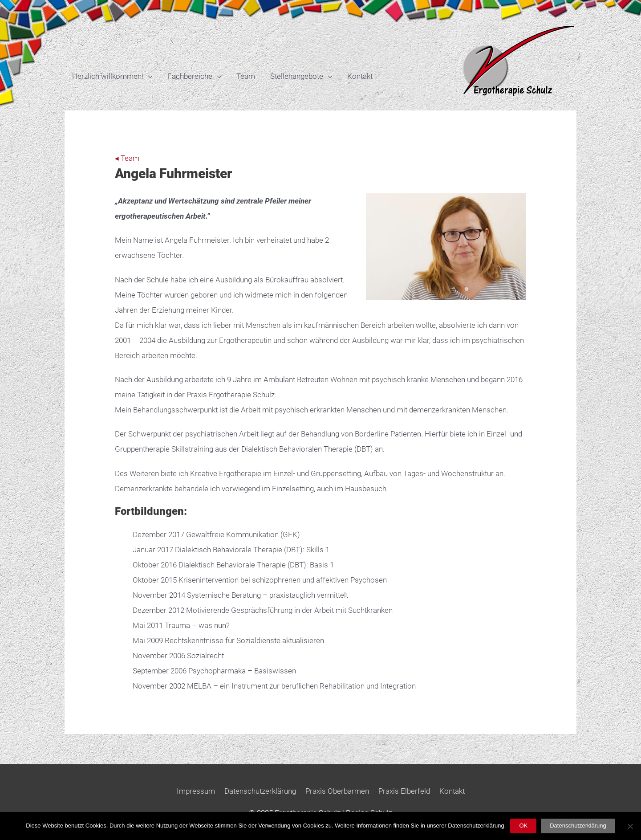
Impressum (196, 791)
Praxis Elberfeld (404, 791)
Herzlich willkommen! (108, 76)
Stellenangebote (297, 76)
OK (523, 826)
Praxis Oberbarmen (337, 791)
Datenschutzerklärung (260, 791)
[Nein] (630, 826)
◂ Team (127, 158)
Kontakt (360, 76)
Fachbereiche (190, 76)
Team (246, 76)
